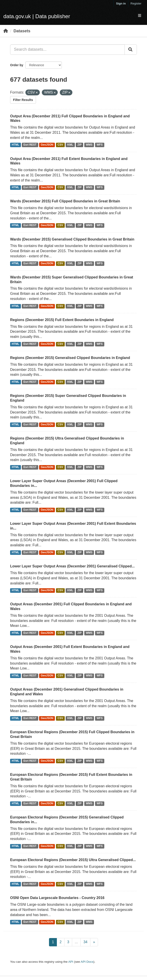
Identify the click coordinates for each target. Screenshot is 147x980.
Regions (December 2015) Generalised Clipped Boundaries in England (70, 358)
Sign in (121, 3)
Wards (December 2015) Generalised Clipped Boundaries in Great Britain (72, 239)
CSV (60, 145)
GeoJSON (47, 145)
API (71, 962)
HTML (15, 145)
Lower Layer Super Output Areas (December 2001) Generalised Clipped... (72, 566)
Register (136, 3)
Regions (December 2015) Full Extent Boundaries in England (62, 320)
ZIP (79, 145)
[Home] (6, 31)
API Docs (87, 962)
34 (85, 942)
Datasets (22, 31)
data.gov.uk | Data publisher (37, 16)
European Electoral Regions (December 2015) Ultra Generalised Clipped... (73, 860)
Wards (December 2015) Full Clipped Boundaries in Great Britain (65, 201)
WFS (100, 145)
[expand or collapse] (140, 16)
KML (70, 145)
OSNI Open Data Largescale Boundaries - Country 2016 (57, 898)
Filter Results (23, 100)
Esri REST (30, 145)
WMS (89, 145)
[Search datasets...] (67, 50)
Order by (17, 65)
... (76, 942)
